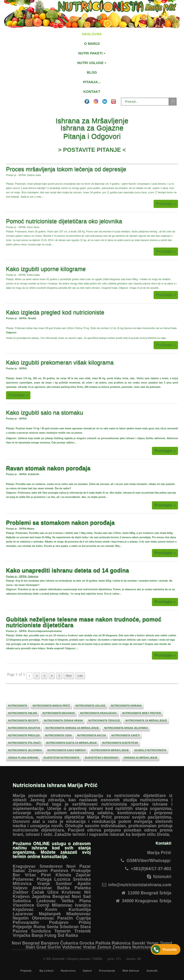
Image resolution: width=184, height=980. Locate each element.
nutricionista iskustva (24, 728)
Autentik (152, 971)
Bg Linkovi (47, 971)
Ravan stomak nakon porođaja (48, 468)
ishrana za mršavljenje (141, 758)
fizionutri (162, 877)
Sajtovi (87, 971)
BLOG (92, 72)
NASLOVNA (92, 34)
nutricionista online (23, 713)
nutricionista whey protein (141, 713)
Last (80, 676)
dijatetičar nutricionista (62, 758)
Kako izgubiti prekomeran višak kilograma (60, 362)
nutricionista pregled (24, 735)
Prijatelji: (26, 971)
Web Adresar (131, 971)
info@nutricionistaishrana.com (140, 885)
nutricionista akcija (92, 735)
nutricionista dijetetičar (120, 743)
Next (69, 676)
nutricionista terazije (104, 721)
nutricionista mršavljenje (110, 750)
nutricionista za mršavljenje (146, 721)
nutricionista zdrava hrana (63, 721)
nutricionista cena (58, 735)
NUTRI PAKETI (91, 53)
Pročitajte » (166, 204)
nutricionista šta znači (24, 743)
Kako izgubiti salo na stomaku (45, 412)
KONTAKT (92, 92)
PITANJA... (92, 82)
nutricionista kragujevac (99, 713)
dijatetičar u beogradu (102, 758)
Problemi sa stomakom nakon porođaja (60, 522)
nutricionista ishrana (126, 706)
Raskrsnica (68, 971)
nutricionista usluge (90, 706)
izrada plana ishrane (23, 758)
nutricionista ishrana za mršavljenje (72, 728)
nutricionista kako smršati (67, 750)
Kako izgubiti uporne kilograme (46, 269)
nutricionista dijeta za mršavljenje (72, 743)
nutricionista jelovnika (25, 750)
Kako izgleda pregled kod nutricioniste (55, 312)
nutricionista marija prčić (51, 706)
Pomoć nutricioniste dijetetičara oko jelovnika (64, 221)
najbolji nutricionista (150, 750)
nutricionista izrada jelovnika (126, 728)
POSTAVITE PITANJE (92, 150)
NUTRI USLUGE (91, 63)
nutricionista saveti (126, 735)
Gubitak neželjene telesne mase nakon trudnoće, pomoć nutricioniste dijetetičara (84, 622)
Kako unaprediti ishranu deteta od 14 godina (68, 570)
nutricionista (18, 706)
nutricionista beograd (59, 713)
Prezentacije (107, 971)
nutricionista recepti (23, 721)
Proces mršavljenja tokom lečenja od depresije (66, 169)
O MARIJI (92, 44)
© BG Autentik (54, 959)
